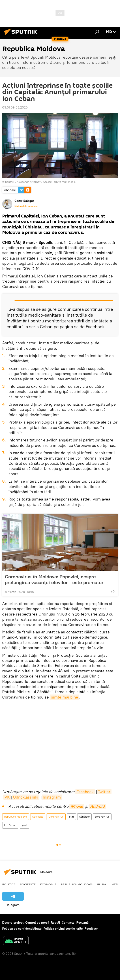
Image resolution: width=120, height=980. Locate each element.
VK (7, 797)
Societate (38, 817)
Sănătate (84, 817)
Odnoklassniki (26, 797)
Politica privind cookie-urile (63, 929)
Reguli (55, 922)
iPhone (77, 806)
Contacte (68, 922)
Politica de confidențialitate (22, 929)
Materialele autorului (26, 206)
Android (97, 806)
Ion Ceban (10, 825)
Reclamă (82, 922)
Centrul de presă (37, 922)
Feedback (91, 929)
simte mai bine (65, 697)
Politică (9, 884)
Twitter (104, 792)
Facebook (85, 792)
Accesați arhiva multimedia (59, 182)
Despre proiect (13, 922)
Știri (71, 817)
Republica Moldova (16, 817)
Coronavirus (56, 817)
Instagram (52, 797)
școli (25, 825)
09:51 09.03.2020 (15, 107)
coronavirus (102, 817)
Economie (48, 884)
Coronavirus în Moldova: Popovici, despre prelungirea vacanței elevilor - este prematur (54, 579)
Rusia (102, 884)
